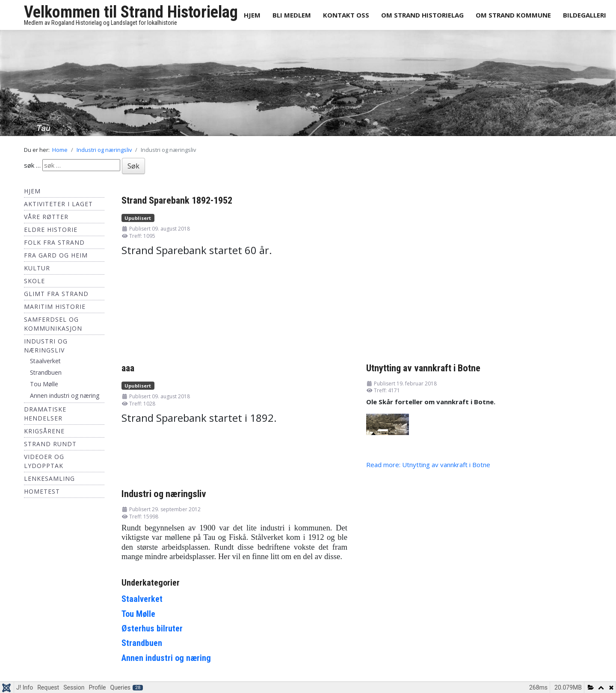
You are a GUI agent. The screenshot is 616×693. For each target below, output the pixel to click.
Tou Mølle (44, 384)
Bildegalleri (585, 15)
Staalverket (45, 361)
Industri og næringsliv (164, 494)
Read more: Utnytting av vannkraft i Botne (428, 465)
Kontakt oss (346, 15)
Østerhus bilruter (152, 628)
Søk (133, 166)
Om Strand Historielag (422, 15)
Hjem (252, 15)
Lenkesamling (49, 478)
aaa (128, 368)
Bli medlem (292, 15)
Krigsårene (44, 431)
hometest (42, 491)
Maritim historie (55, 307)
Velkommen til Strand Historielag (131, 12)
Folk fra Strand (54, 242)
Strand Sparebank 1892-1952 (177, 200)
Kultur (37, 268)
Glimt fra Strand (56, 294)
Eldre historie (51, 230)
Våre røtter (46, 217)
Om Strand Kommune (513, 15)
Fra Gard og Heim (56, 255)
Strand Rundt (50, 444)
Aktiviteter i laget (58, 204)
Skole (34, 281)
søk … (32, 165)
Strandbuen (46, 372)
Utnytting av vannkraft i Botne (423, 368)
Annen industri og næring (65, 395)
